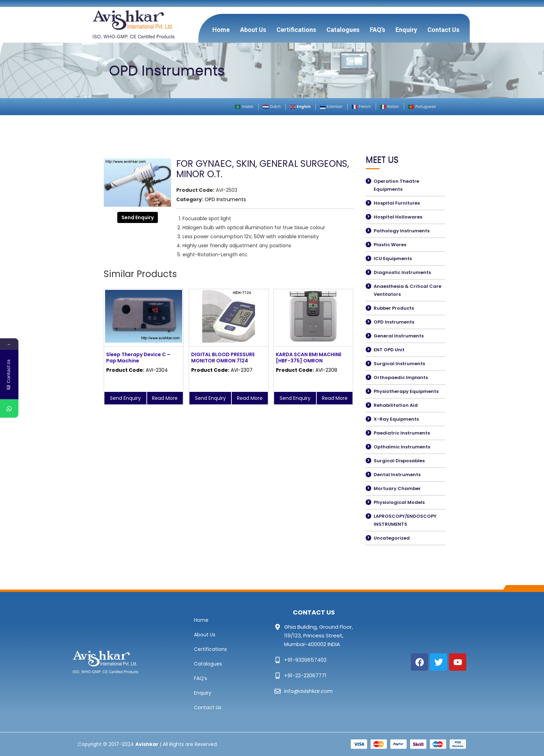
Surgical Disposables (399, 461)
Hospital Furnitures (397, 203)
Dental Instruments (397, 475)
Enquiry (406, 30)
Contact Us (443, 30)
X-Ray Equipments (396, 419)
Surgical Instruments (399, 364)
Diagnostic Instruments (402, 272)
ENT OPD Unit (389, 350)
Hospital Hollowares (398, 217)
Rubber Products (394, 308)
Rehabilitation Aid (396, 405)
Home (221, 30)
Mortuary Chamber (397, 488)
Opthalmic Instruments (402, 447)
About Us (253, 30)
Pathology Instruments (402, 231)
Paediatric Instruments (402, 433)
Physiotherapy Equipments (406, 391)
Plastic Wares (390, 245)
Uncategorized (392, 538)
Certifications (296, 30)
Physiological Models (399, 502)
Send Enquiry (138, 217)
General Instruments (399, 336)
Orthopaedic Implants (401, 377)
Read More (165, 398)
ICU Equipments (393, 259)
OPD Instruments (225, 199)
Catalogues (343, 30)
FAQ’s (377, 30)
